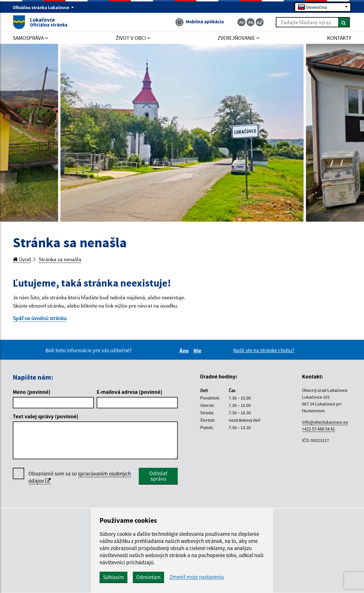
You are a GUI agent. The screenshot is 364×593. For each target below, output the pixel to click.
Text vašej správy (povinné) (46, 416)
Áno (185, 351)
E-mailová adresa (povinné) (130, 392)
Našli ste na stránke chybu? (264, 350)
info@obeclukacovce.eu (325, 422)
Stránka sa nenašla (60, 259)
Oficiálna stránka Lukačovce (43, 7)
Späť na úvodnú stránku (40, 318)
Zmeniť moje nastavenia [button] (197, 577)
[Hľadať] (344, 22)
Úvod (22, 259)
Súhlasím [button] (113, 577)
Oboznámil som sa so (80, 477)
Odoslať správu (158, 476)
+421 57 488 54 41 (318, 429)
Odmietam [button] (148, 577)
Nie (198, 351)
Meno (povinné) (32, 392)
